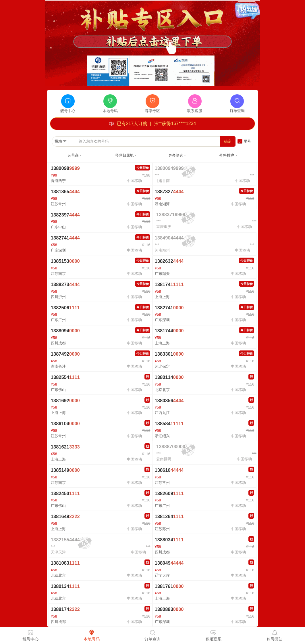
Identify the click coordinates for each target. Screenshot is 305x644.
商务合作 (246, 6)
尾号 (247, 141)
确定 (228, 141)
